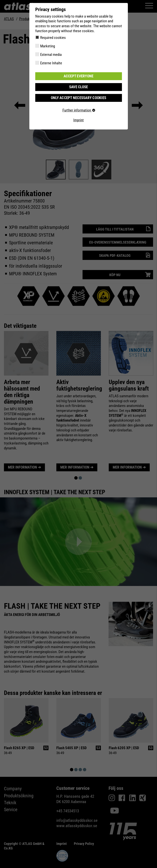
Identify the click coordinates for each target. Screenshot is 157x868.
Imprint (78, 120)
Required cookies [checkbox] (53, 38)
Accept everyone (79, 76)
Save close (79, 87)
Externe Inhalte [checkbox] (51, 63)
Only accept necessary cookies (78, 98)
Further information (79, 110)
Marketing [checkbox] (48, 46)
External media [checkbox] (51, 55)
